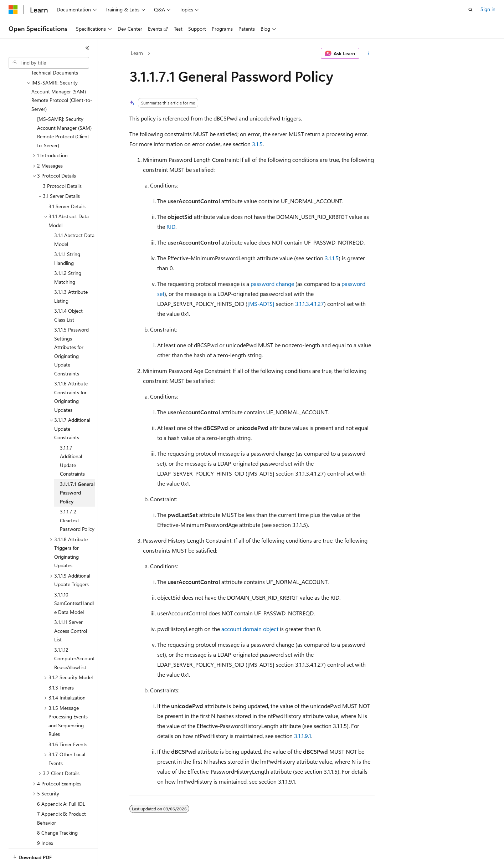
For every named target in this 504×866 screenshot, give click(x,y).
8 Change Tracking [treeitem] (57, 808)
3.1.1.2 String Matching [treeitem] (68, 253)
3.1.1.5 (332, 258)
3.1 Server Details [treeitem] (67, 182)
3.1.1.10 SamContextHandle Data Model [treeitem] (74, 579)
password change (272, 284)
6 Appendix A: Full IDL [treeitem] (61, 779)
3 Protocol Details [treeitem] (62, 161)
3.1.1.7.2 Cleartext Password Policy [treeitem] (77, 496)
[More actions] (368, 53)
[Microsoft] (13, 10)
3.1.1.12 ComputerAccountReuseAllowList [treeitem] (74, 634)
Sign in (488, 9)
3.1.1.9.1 (303, 736)
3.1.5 (257, 144)
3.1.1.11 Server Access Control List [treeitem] (71, 606)
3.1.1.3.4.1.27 (310, 304)
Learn (137, 53)
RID (171, 227)
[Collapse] (87, 48)
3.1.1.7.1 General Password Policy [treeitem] (77, 468)
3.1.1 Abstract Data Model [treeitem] (74, 215)
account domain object (250, 629)
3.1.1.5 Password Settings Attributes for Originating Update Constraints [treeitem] (71, 327)
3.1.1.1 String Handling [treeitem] (67, 234)
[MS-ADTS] (261, 304)
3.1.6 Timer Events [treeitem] (68, 720)
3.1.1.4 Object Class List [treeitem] (68, 291)
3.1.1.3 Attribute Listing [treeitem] (71, 272)
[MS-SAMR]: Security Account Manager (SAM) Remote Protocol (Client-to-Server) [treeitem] (64, 107)
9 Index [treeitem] (45, 818)
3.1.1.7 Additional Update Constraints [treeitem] (72, 436)
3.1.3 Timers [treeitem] (61, 663)
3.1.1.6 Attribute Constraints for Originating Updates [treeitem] (71, 372)
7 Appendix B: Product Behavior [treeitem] (61, 794)
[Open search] (470, 10)
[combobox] (49, 63)
